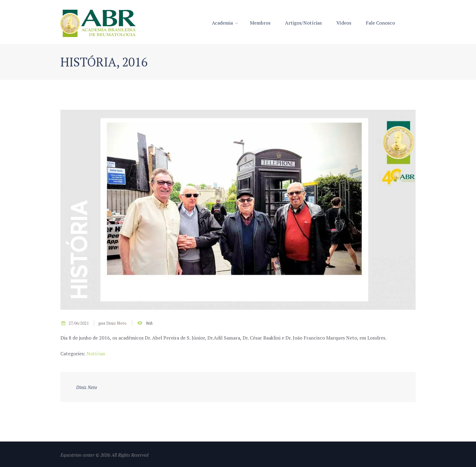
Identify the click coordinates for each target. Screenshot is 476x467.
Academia (222, 23)
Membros (260, 23)
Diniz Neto (116, 323)
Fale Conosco (380, 23)
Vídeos (344, 23)
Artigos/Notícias (303, 23)
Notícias (96, 354)
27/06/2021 (79, 323)
